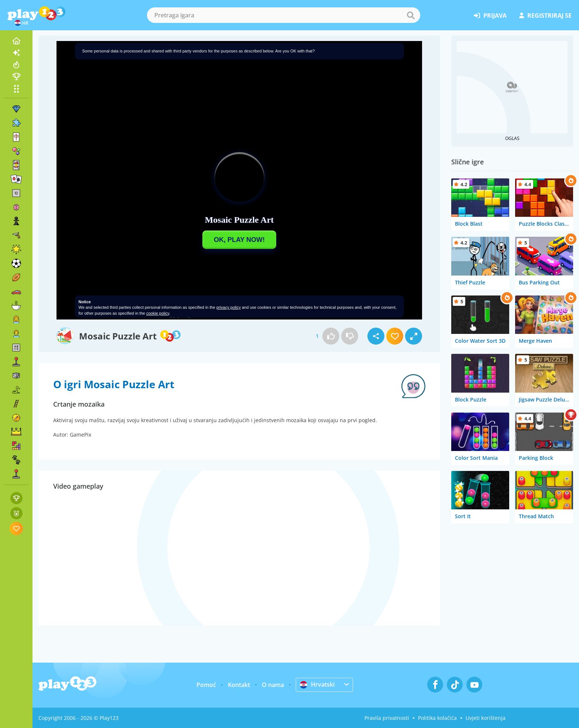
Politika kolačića (437, 718)
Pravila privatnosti (387, 718)
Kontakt (239, 685)
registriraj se (545, 16)
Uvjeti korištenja (486, 718)
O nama (273, 685)
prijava (490, 16)
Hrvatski (317, 684)
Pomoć (206, 685)
